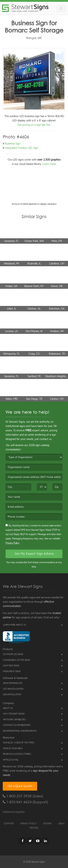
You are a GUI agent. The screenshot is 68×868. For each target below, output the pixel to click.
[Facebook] (22, 841)
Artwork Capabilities (14, 720)
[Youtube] (38, 841)
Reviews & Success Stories (17, 754)
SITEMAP (47, 824)
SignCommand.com (13, 683)
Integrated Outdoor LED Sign (21, 148)
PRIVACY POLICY (28, 824)
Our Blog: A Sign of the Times (18, 743)
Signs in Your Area (13, 748)
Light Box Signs (11, 666)
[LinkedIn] (45, 841)
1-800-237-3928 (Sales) (23, 796)
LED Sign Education (13, 689)
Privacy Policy (12, 543)
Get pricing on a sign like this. (34, 125)
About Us (8, 708)
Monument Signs (12, 671)
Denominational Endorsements (20, 731)
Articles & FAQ (10, 760)
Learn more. (49, 164)
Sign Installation (12, 695)
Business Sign (13, 144)
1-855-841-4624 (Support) (25, 802)
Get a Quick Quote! (20, 786)
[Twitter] (30, 841)
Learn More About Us (14, 625)
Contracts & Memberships (17, 725)
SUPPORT (9, 824)
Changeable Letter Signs (16, 660)
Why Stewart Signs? (14, 714)
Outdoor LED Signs (13, 654)
